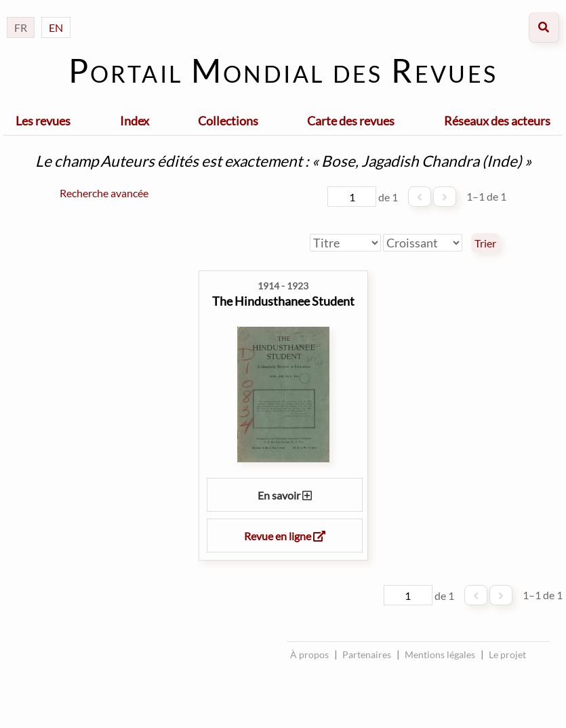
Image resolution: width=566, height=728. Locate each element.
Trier (485, 243)
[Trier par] (345, 243)
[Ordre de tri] (423, 243)
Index (135, 121)
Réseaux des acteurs (497, 121)
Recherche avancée (104, 193)
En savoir (285, 495)
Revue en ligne (285, 536)
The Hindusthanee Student (283, 301)
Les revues (43, 121)
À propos (309, 654)
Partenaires (367, 654)
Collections (228, 121)
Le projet (507, 654)
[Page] (352, 197)
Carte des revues (351, 121)
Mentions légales (440, 654)
